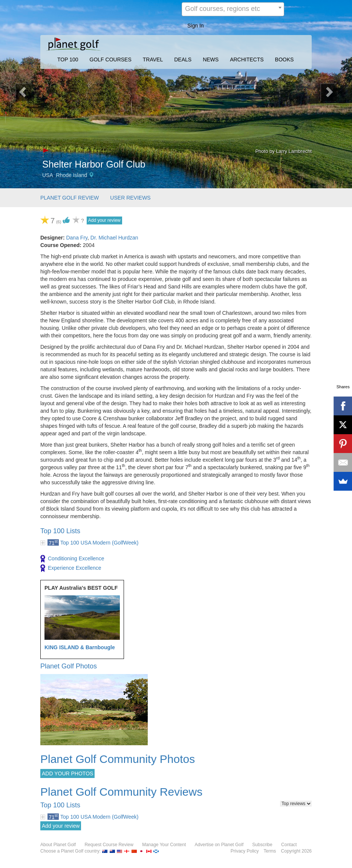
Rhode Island (72, 175)
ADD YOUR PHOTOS (67, 773)
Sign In (196, 26)
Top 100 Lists (60, 531)
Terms (270, 851)
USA (48, 175)
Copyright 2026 (296, 851)
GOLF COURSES (111, 59)
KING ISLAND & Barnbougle (80, 647)
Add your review (104, 220)
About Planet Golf (58, 845)
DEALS (183, 59)
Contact (289, 845)
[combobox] (233, 9)
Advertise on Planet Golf (219, 845)
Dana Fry (77, 238)
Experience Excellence (71, 568)
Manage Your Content (164, 845)
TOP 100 (68, 59)
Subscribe (262, 845)
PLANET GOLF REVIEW (70, 198)
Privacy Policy (245, 851)
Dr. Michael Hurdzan (114, 238)
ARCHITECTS (247, 59)
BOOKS (285, 59)
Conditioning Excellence (72, 559)
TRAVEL (153, 59)
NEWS (211, 59)
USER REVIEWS (130, 198)
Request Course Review (109, 845)
